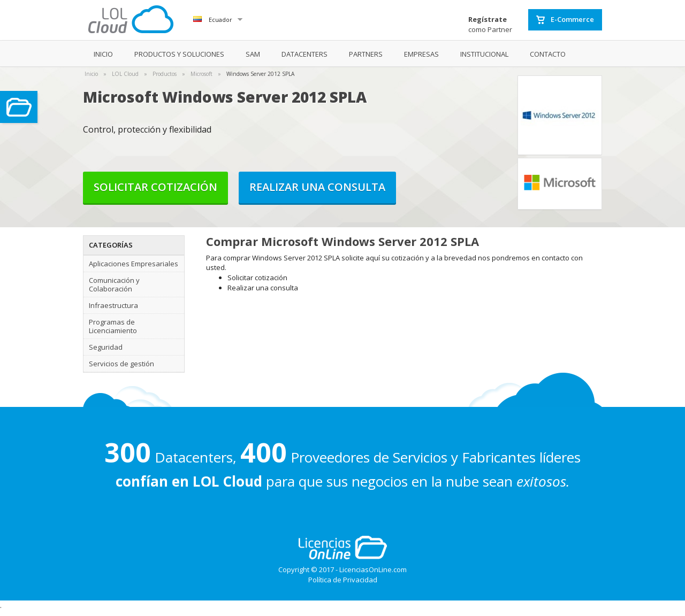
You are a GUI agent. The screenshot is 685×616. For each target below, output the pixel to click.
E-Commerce (565, 20)
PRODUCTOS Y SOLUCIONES (179, 54)
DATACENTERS (305, 54)
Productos (165, 74)
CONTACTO (548, 54)
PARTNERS (366, 54)
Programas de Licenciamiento (113, 326)
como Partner (490, 24)
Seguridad (106, 347)
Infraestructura (113, 305)
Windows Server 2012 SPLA (260, 74)
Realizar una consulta (317, 187)
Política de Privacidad (343, 580)
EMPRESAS (421, 54)
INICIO (103, 54)
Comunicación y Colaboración (114, 284)
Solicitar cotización (155, 187)
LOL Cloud (125, 74)
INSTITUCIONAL (484, 54)
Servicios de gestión (121, 364)
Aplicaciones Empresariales (134, 264)
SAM (253, 54)
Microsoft (201, 74)
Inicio (91, 74)
